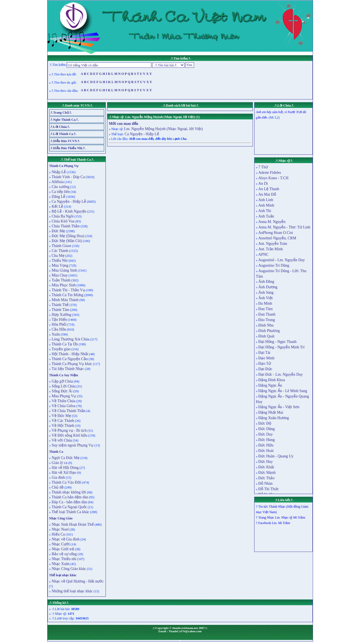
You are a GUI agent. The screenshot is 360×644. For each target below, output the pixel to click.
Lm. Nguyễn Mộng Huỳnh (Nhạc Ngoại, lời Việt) (163, 129)
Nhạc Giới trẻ (62, 549)
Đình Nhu (266, 325)
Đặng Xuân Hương (274, 418)
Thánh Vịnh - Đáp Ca (68, 177)
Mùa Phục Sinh (63, 285)
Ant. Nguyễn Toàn (273, 244)
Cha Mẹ (58, 256)
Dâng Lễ (58, 197)
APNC (263, 255)
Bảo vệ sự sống (64, 554)
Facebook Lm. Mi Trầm (274, 523)
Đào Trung (267, 320)
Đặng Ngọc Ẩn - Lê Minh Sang (283, 391)
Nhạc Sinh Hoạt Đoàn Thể (72, 524)
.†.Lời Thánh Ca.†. (63, 134)
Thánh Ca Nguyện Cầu (69, 359)
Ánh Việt (265, 298)
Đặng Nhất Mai (271, 412)
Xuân (55, 334)
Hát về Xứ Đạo (64, 473)
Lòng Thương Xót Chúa (70, 339)
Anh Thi (265, 211)
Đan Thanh (267, 314)
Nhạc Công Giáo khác (68, 569)
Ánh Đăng (266, 282)
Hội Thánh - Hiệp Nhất (70, 354)
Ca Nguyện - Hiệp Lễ (68, 202)
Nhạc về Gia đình (65, 539)
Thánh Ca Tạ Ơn (64, 344)
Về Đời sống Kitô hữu (69, 435)
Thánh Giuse (61, 246)
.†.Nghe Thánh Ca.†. (64, 120)
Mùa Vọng (60, 265)
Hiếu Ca (58, 534)
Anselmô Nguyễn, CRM (277, 238)
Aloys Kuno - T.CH (273, 178)
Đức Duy (266, 434)
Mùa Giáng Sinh (64, 270)
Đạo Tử (265, 364)
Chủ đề (57, 487)
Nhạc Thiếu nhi (64, 559)
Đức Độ (265, 423)
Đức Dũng (267, 429)
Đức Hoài (266, 451)
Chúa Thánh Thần (65, 226)
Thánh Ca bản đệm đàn (70, 497)
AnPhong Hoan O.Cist (276, 233)
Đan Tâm (265, 309)
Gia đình (58, 477)
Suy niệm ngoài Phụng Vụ (72, 445)
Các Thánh (60, 251)
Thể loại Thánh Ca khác (70, 512)
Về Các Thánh (63, 421)
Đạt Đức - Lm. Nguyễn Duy (281, 374)
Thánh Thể (60, 305)
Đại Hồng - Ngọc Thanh (277, 342)
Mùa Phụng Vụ (64, 396)
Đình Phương (269, 331)
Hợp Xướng (61, 315)
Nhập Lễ (58, 172)
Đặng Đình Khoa (272, 380)
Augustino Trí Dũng (274, 265)
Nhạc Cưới (60, 544)
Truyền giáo (61, 349)
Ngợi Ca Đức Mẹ (65, 458)
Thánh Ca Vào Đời (66, 482)
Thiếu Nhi (59, 261)
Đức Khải (266, 467)
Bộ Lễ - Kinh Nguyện (69, 211)
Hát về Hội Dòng (65, 468)
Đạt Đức (265, 369)
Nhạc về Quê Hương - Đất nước (77, 581)
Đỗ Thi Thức (269, 489)
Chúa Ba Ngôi (62, 216)
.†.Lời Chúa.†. (60, 127)
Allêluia (57, 182)
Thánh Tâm (60, 310)
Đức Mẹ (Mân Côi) (67, 241)
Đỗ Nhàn (265, 483)
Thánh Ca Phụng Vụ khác (72, 364)
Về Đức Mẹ (61, 416)
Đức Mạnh (267, 473)
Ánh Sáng (266, 292)
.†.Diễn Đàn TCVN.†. (65, 141)
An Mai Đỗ (267, 194)
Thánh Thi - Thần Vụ (68, 290)
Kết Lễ (57, 206)
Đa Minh (265, 303)
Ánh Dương (268, 287)
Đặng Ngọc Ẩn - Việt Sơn (279, 407)
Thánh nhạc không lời (69, 492)
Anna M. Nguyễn (272, 222)
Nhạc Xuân (60, 564)
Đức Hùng (267, 440)
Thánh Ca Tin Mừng (67, 295)
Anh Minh (266, 205)
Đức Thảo (266, 478)
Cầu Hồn (58, 329)
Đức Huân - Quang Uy (276, 456)
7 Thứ (263, 167)
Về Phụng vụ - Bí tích (69, 430)
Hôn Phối (59, 324)
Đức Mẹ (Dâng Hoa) (68, 236)
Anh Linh (266, 200)
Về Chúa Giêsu (63, 406)
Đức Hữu (266, 445)
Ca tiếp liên (60, 192)
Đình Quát (266, 336)
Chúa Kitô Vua (63, 221)
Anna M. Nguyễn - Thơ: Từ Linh (284, 227)
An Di (263, 183)
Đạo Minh (266, 358)
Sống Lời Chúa (63, 386)
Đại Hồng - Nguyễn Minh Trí (281, 347)
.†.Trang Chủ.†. (61, 113)
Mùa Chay (59, 275)
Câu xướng (60, 187)
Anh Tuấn (266, 216)
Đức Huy (266, 462)
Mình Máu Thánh (65, 300)
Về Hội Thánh (63, 426)
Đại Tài (264, 353)
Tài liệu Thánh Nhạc (68, 369)
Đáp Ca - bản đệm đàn (69, 502)
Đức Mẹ (58, 231)
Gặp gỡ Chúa (62, 381)
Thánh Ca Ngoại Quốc (69, 507)
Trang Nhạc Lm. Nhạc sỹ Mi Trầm (282, 517)
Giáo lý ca (59, 463)
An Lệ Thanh (269, 189)
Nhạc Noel (60, 529)
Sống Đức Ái (62, 391)
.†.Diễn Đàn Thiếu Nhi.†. (68, 148)
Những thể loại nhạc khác (72, 591)
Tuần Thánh (61, 280)
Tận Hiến (59, 320)
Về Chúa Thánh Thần (68, 411)
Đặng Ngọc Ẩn (270, 385)
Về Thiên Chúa (63, 401)
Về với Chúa (62, 440)
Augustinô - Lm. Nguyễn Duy (282, 260)
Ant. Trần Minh (270, 249)
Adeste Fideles (270, 173)
